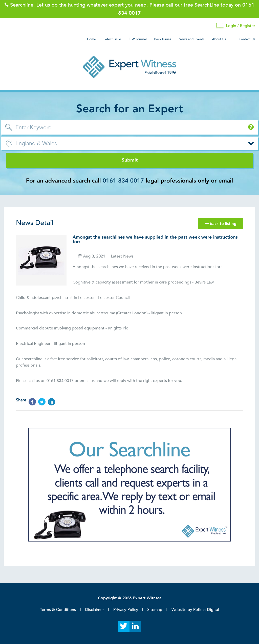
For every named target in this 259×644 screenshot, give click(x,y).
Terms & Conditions (58, 610)
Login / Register (235, 26)
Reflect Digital (206, 610)
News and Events (191, 39)
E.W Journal (138, 39)
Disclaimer (94, 610)
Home (92, 39)
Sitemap (155, 610)
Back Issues (163, 39)
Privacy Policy (126, 610)
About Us (219, 39)
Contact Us (247, 39)
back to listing (221, 224)
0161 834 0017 (123, 181)
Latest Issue (112, 39)
